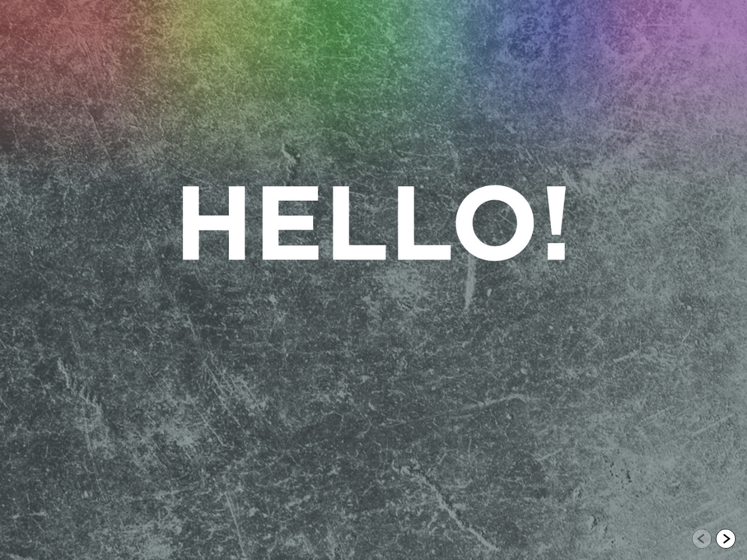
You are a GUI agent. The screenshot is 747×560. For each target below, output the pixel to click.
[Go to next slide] (726, 539)
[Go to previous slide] (702, 539)
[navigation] (714, 539)
